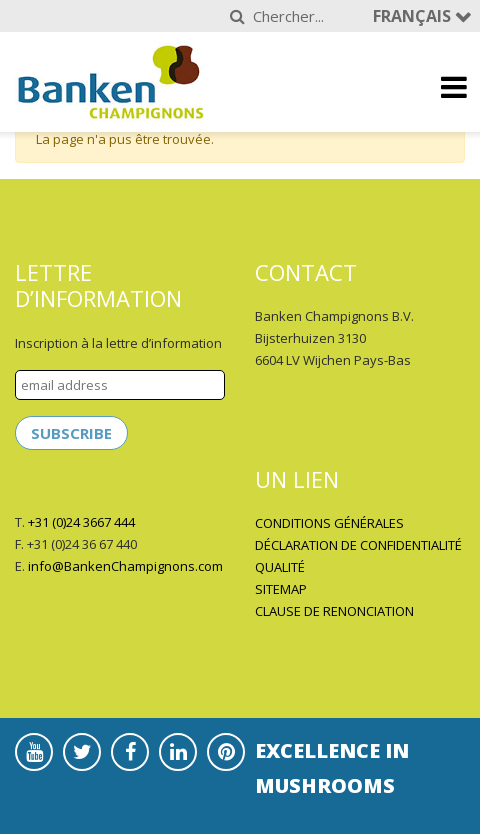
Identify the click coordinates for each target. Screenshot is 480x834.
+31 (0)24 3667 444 (81, 522)
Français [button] (414, 16)
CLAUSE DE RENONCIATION (334, 611)
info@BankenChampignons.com (125, 566)
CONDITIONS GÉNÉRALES (329, 523)
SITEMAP (281, 589)
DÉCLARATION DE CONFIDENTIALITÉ (358, 545)
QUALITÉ (280, 567)
